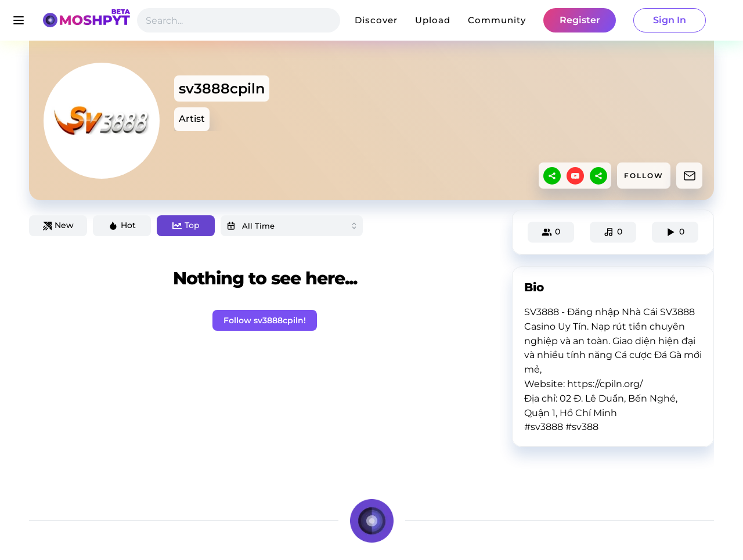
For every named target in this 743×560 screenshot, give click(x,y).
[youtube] (575, 176)
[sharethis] (552, 176)
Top (186, 225)
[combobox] (292, 226)
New (58, 225)
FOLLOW (644, 176)
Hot (122, 225)
